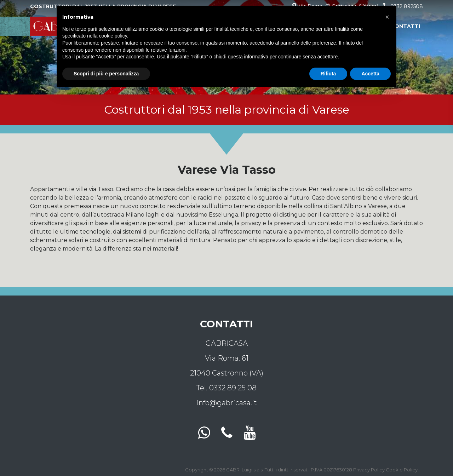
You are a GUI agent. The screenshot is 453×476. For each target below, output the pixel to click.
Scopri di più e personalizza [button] (106, 74)
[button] (387, 17)
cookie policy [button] (113, 36)
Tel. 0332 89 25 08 (226, 388)
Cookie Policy (402, 470)
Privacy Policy (369, 470)
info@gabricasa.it (227, 403)
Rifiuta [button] (328, 74)
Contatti (405, 26)
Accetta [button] (370, 74)
